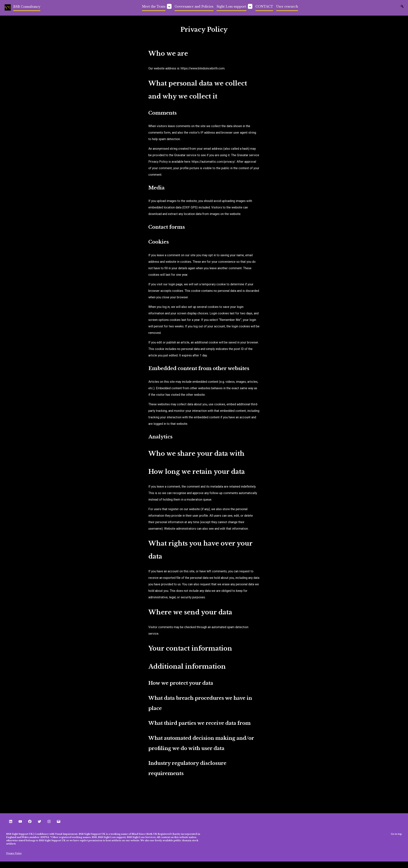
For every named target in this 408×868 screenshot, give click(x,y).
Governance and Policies (194, 6)
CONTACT (264, 6)
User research (287, 6)
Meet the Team (154, 6)
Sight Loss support (231, 6)
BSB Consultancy (27, 7)
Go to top (396, 834)
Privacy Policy (14, 853)
